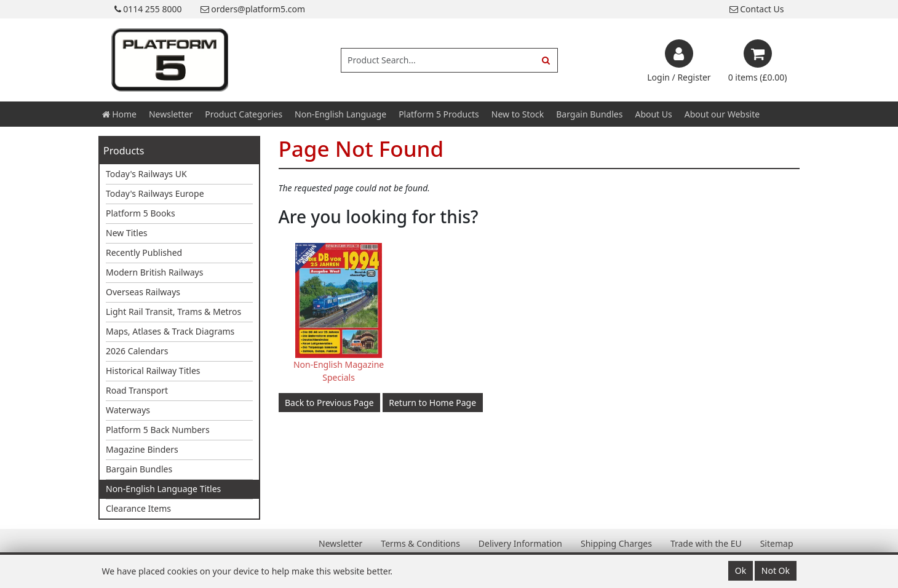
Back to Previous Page (329, 403)
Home (119, 114)
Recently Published (144, 252)
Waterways (128, 410)
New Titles (127, 233)
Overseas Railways (143, 292)
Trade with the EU (706, 543)
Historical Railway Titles (153, 371)
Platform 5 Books (141, 213)
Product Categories (244, 114)
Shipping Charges (616, 543)
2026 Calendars (137, 351)
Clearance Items (138, 508)
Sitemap (777, 543)
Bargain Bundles (589, 114)
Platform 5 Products (439, 114)
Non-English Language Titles (163, 489)
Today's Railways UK (146, 174)
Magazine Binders (142, 449)
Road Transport (137, 390)
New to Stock (518, 114)
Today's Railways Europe (155, 193)
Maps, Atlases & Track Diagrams (170, 331)
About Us (653, 114)
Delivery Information (520, 543)
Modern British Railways (154, 272)
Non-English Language (340, 114)
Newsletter (171, 114)
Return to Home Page (432, 403)
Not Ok (776, 570)
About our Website (722, 114)
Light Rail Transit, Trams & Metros (173, 312)
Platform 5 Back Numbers (158, 430)
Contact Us (757, 9)
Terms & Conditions (420, 543)
